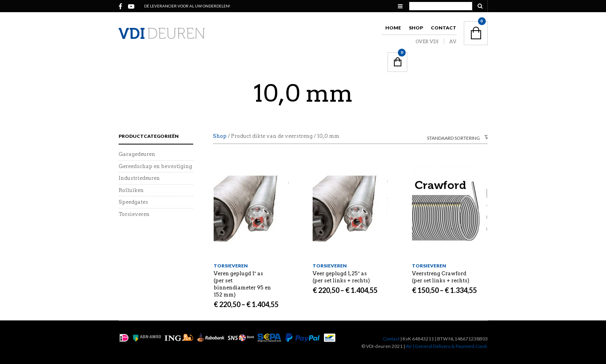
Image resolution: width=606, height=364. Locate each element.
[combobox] (441, 137)
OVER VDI (427, 41)
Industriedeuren (139, 178)
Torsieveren (231, 266)
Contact (444, 28)
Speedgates (133, 202)
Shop (416, 28)
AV (453, 41)
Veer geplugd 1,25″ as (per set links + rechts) (341, 277)
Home (393, 28)
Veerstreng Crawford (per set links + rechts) (441, 277)
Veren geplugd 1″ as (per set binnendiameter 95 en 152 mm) (242, 284)
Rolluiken (131, 190)
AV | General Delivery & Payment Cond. (447, 346)
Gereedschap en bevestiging (155, 166)
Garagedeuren (137, 154)
